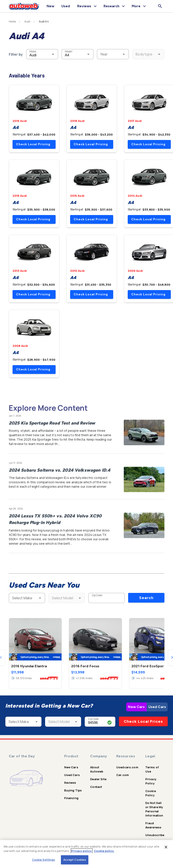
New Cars (136, 707)
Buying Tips (73, 790)
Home (12, 22)
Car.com (123, 775)
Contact (96, 787)
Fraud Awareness (153, 825)
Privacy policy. (82, 851)
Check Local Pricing (33, 144)
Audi (27, 22)
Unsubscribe (155, 835)
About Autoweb (97, 769)
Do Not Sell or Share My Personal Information (154, 809)
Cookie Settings (44, 860)
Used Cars (157, 707)
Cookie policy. (104, 851)
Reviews (70, 783)
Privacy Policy (151, 781)
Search (146, 598)
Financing (71, 798)
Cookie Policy (151, 793)
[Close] (166, 847)
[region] (86, 854)
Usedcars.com (127, 767)
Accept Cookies (75, 860)
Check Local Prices (143, 721)
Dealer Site (98, 779)
